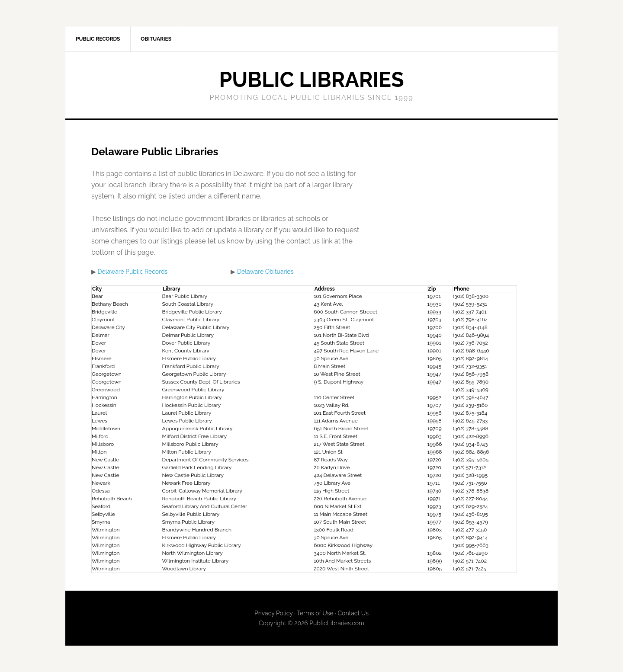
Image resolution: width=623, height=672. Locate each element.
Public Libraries (311, 80)
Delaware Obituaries (265, 272)
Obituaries (156, 39)
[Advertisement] (439, 206)
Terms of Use (315, 613)
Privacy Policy (273, 613)
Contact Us (353, 613)
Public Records (98, 39)
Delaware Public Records (133, 272)
